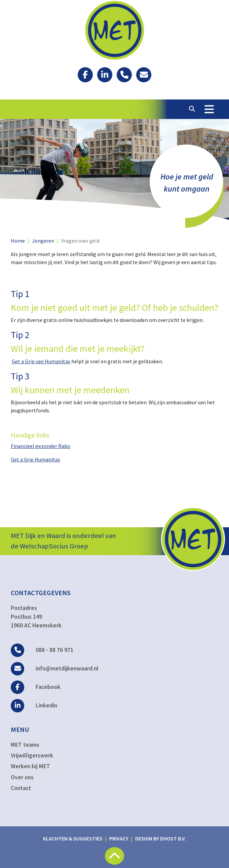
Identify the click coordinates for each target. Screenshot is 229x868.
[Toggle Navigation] (209, 109)
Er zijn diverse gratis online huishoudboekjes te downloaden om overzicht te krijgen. (107, 320)
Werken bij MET (30, 766)
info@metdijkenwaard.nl (55, 668)
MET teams (25, 745)
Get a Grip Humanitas (35, 459)
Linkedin (34, 705)
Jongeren (43, 241)
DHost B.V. (173, 838)
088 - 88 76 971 (42, 650)
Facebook (36, 687)
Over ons (22, 777)
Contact (21, 788)
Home (18, 241)
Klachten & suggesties (73, 838)
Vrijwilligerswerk (32, 755)
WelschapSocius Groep (54, 546)
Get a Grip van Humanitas (41, 361)
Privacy (119, 838)
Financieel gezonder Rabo (41, 446)
